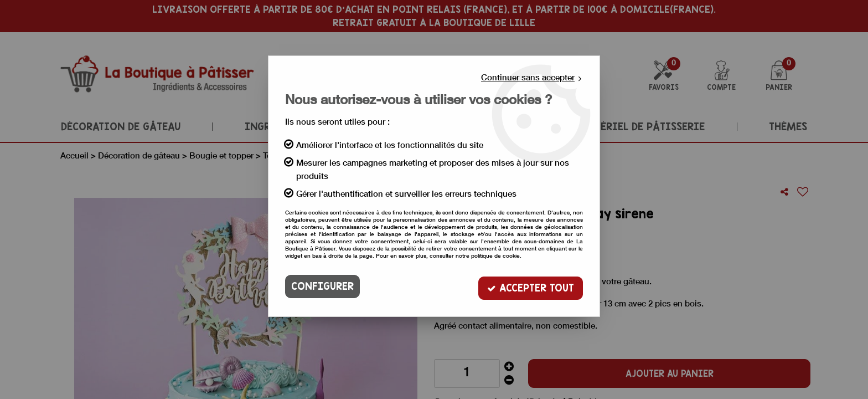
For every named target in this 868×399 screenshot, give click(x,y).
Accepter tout (531, 286)
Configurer (322, 286)
